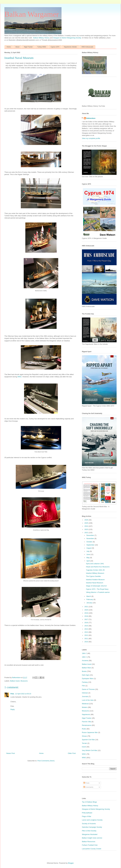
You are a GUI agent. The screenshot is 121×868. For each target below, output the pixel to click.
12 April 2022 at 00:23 (23, 694)
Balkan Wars (87, 668)
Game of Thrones (88, 689)
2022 (87, 533)
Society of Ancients (89, 824)
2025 (87, 523)
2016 (87, 623)
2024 (87, 526)
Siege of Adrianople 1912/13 (96, 586)
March (89, 596)
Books (84, 671)
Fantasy (85, 682)
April (88, 561)
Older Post (72, 753)
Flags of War (87, 816)
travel (84, 747)
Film (84, 686)
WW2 (20, 377)
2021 (87, 607)
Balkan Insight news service (92, 838)
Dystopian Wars (88, 678)
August (89, 548)
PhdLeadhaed (87, 813)
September (91, 545)
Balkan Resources (89, 842)
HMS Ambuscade (87, 47)
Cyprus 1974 (55, 47)
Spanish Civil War (88, 740)
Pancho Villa (86, 722)
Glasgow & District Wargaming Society (67, 38)
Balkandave (91, 118)
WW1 (84, 754)
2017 (87, 619)
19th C (84, 657)
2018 (87, 616)
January (90, 603)
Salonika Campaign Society (92, 827)
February (90, 599)
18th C (84, 653)
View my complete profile (91, 138)
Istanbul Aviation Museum (95, 580)
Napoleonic (86, 714)
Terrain (84, 743)
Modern (85, 707)
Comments (88, 787)
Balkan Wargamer (32, 14)
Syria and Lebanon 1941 (95, 564)
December (90, 535)
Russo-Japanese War (90, 732)
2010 (87, 642)
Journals (85, 696)
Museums (24, 681)
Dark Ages (86, 675)
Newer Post (11, 753)
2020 (87, 610)
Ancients (85, 661)
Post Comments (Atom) (46, 761)
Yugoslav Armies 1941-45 (95, 570)
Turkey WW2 (42, 47)
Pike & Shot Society (89, 831)
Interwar (85, 693)
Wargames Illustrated (90, 834)
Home (9, 47)
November (90, 538)
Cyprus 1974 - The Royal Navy (97, 589)
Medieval (85, 704)
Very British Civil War (90, 750)
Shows (84, 736)
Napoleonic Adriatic (70, 47)
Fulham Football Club (90, 845)
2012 (87, 635)
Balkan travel (15, 681)
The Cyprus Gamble (93, 576)
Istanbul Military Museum (95, 573)
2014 (87, 629)
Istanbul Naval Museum (95, 583)
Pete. (12, 694)
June (88, 554)
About (17, 47)
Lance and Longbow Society (92, 820)
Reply (13, 709)
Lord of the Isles (88, 700)
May (88, 558)
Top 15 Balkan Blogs (89, 802)
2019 (87, 613)
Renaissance (87, 725)
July (88, 551)
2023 (87, 529)
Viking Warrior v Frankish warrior (98, 592)
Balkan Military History (42, 38)
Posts (86, 783)
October (90, 542)
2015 (87, 626)
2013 (87, 632)
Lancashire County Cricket (92, 849)
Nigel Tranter (28, 47)
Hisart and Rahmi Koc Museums (98, 567)
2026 (87, 520)
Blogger (71, 863)
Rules (84, 729)
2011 (87, 639)
